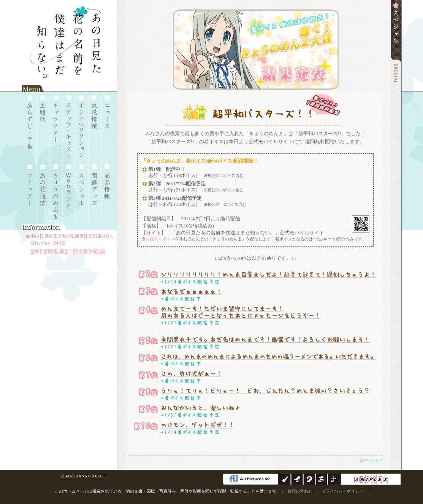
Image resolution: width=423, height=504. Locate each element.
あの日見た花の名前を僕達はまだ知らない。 (69, 43)
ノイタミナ (310, 479)
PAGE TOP (373, 460)
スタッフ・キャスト (69, 125)
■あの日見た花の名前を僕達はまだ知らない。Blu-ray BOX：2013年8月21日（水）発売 (69, 249)
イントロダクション (82, 125)
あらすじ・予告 (31, 125)
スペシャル (82, 192)
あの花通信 (44, 192)
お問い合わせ (300, 491)
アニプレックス (371, 479)
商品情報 (107, 192)
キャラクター (56, 125)
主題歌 (44, 125)
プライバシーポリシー (342, 491)
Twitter (31, 192)
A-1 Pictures (251, 479)
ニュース (107, 125)
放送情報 (94, 125)
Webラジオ (69, 192)
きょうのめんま (56, 192)
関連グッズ (94, 192)
